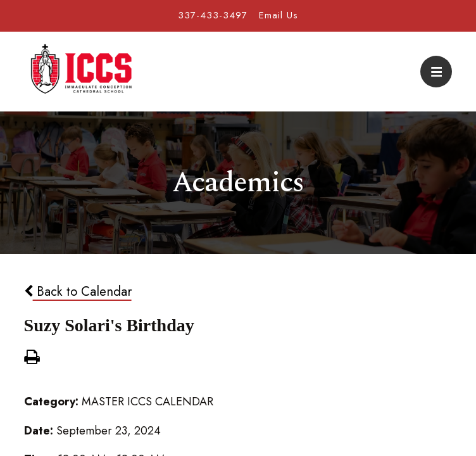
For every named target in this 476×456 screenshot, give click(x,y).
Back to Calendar (78, 291)
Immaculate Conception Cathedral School (81, 72)
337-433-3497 (213, 15)
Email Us (279, 15)
